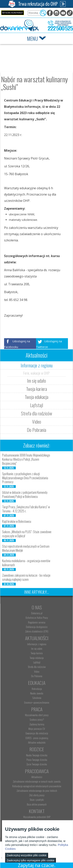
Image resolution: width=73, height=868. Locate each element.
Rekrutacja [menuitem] (37, 689)
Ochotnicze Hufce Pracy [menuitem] (37, 618)
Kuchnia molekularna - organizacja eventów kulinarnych (26, 563)
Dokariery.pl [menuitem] (37, 613)
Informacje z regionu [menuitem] (37, 644)
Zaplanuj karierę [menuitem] (37, 724)
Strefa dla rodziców (37, 413)
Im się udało (36, 381)
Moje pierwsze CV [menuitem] (37, 729)
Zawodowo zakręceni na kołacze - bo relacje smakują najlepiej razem (26, 577)
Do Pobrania (36, 430)
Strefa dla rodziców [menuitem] (37, 667)
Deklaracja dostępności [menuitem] (37, 627)
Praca (37, 709)
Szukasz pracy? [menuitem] (37, 719)
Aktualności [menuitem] (37, 777)
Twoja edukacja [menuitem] (37, 658)
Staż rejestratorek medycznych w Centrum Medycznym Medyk (26, 548)
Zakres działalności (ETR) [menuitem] (37, 631)
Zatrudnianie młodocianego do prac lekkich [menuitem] (37, 791)
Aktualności (37, 638)
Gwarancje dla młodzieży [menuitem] (37, 733)
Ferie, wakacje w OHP (36, 373)
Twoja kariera (36, 389)
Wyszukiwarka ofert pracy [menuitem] (37, 715)
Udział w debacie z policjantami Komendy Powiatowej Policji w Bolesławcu (25, 494)
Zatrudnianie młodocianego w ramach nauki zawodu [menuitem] (37, 781)
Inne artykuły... (36, 592)
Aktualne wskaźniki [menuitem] (37, 742)
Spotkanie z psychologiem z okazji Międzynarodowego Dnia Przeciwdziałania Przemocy (25, 478)
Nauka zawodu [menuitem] (37, 693)
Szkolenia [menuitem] (37, 698)
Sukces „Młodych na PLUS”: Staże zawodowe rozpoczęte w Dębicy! (27, 534)
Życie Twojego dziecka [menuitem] (37, 764)
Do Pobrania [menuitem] (37, 676)
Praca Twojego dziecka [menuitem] (37, 760)
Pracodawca (37, 771)
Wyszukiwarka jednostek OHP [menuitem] (37, 817)
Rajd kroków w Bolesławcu (17, 521)
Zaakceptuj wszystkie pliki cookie (27, 855)
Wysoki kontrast (13, 13)
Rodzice (37, 749)
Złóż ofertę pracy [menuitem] (37, 795)
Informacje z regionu (37, 365)
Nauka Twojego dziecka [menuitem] (37, 755)
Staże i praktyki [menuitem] (37, 800)
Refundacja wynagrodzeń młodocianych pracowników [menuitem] (37, 786)
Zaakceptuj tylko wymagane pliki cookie (30, 860)
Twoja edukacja (36, 397)
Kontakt (37, 811)
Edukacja (37, 683)
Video (37, 421)
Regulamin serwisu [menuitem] (37, 622)
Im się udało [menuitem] (37, 649)
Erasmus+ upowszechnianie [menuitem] (37, 702)
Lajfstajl (36, 405)
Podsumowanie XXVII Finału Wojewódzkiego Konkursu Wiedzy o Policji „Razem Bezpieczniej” (26, 459)
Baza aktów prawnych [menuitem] (37, 804)
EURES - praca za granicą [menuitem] (37, 738)
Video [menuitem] (37, 671)
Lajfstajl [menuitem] (37, 662)
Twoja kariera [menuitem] (37, 653)
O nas (37, 607)
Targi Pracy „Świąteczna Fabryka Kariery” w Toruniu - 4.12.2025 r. (26, 509)
